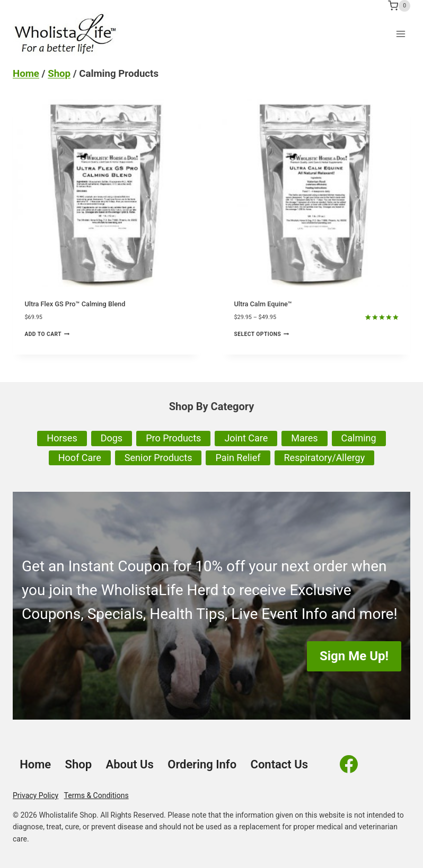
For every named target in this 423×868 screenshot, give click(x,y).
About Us (129, 764)
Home (26, 74)
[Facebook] (349, 764)
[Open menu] (400, 34)
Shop (59, 74)
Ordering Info (202, 764)
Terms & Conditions (96, 795)
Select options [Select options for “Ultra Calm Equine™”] (261, 334)
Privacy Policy (36, 795)
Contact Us (279, 764)
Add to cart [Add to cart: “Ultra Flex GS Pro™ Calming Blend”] (47, 334)
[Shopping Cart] (399, 6)
